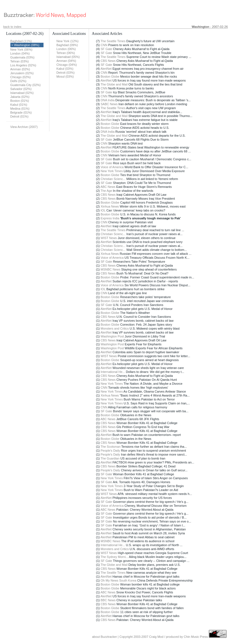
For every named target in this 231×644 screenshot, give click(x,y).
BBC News (108, 600)
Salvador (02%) (21, 89)
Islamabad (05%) (68, 57)
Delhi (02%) (18, 81)
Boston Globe (110, 76)
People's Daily (110, 451)
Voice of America (112, 167)
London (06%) (66, 49)
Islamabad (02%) (22, 93)
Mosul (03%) (65, 76)
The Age (106, 191)
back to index (12, 27)
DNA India (108, 100)
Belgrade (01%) (21, 112)
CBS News (108, 61)
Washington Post (112, 336)
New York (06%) (21, 49)
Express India (110, 218)
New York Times (112, 171)
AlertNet (106, 69)
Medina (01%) (20, 109)
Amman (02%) (20, 69)
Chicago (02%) (21, 77)
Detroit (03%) (66, 73)
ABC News (108, 187)
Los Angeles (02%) (23, 65)
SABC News (109, 104)
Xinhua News (110, 206)
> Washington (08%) (26, 45)
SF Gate (107, 49)
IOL (103, 210)
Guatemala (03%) (22, 57)
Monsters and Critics (115, 328)
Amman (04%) (66, 61)
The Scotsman (110, 447)
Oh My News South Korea (119, 580)
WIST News (109, 238)
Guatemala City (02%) (26, 85)
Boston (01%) (20, 101)
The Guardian (110, 458)
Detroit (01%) (20, 116)
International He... (113, 372)
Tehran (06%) (66, 53)
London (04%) (20, 53)
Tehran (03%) (20, 61)
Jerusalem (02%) (22, 73)
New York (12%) (68, 41)
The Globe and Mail (114, 84)
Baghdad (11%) (21, 41)
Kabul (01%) (19, 105)
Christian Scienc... (113, 179)
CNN (104, 45)
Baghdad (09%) (67, 45)
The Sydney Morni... (114, 557)
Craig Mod (156, 637)
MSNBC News (111, 269)
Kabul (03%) (65, 69)
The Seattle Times (113, 41)
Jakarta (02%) (20, 97)
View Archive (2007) (24, 127)
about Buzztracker (105, 637)
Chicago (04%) (67, 65)
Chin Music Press (196, 637)
